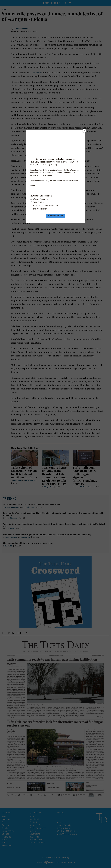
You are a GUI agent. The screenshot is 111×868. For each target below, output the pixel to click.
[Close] (84, 131)
